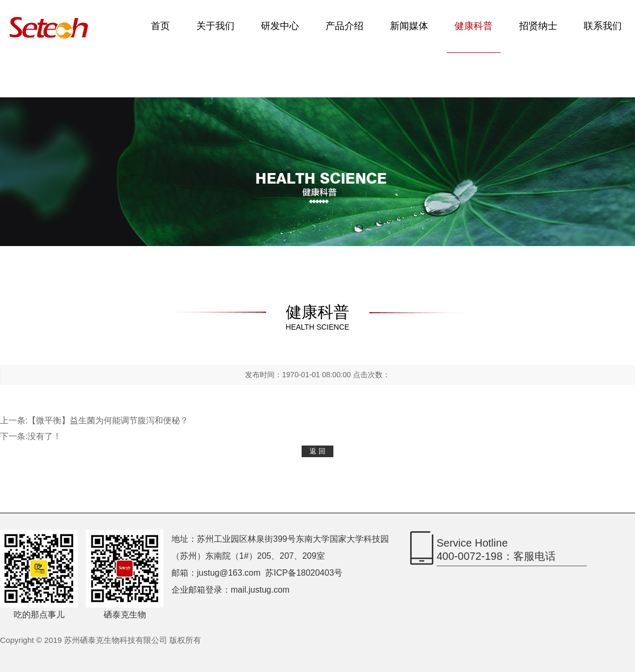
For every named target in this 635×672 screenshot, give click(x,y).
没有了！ (44, 436)
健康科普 (474, 26)
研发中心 (280, 26)
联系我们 (603, 26)
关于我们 (215, 26)
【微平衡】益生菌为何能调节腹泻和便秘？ (108, 420)
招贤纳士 (538, 26)
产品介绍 (344, 26)
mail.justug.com (260, 590)
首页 (160, 26)
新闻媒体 (409, 26)
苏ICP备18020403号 (304, 573)
